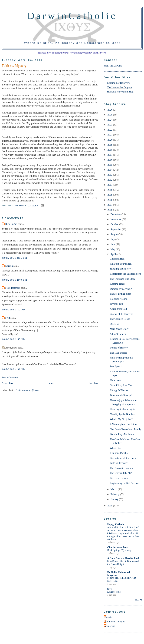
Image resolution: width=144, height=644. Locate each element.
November (116, 219)
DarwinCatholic (72, 16)
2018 (110, 150)
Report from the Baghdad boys (125, 274)
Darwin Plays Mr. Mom (122, 434)
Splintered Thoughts (115, 622)
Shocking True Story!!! (122, 269)
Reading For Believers (118, 83)
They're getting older (120, 294)
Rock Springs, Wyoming (119, 550)
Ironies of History (119, 348)
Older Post (93, 383)
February (115, 494)
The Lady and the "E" (121, 473)
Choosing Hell (117, 259)
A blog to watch (118, 334)
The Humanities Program (120, 87)
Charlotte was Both (118, 547)
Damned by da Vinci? (121, 289)
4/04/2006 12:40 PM (14, 280)
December (116, 214)
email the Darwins (113, 66)
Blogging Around (119, 299)
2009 (110, 195)
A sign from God (118, 309)
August (114, 234)
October (115, 224)
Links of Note (114, 592)
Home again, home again (122, 409)
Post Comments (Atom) (28, 390)
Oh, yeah (114, 324)
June (113, 244)
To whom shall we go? (121, 395)
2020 (110, 140)
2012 (110, 180)
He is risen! (116, 380)
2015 (110, 165)
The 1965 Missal (118, 353)
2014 (110, 170)
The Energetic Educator (122, 468)
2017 (110, 155)
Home (50, 383)
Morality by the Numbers (123, 414)
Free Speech (116, 366)
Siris (110, 589)
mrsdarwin (110, 626)
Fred (8, 318)
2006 (110, 210)
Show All (139, 600)
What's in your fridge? (121, 264)
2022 (110, 130)
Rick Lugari (11, 224)
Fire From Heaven (119, 478)
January (115, 499)
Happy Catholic (116, 524)
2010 (110, 190)
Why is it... (115, 448)
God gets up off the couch (123, 458)
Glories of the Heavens (121, 314)
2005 (110, 506)
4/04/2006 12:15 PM (14, 258)
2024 (110, 120)
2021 (110, 135)
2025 (110, 115)
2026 (110, 110)
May (113, 249)
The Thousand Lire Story (123, 279)
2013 (110, 175)
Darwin (9, 266)
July (113, 239)
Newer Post (8, 383)
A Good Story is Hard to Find (123, 558)
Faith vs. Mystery (119, 463)
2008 (110, 200)
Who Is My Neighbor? (121, 419)
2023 (110, 125)
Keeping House (118, 284)
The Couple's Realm (120, 319)
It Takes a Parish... (119, 453)
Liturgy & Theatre (119, 390)
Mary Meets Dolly (119, 329)
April (113, 254)
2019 (110, 145)
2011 (110, 185)
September (116, 229)
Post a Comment (10, 377)
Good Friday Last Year (121, 385)
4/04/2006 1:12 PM (14, 310)
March (114, 489)
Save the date (117, 304)
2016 (110, 160)
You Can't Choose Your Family (126, 429)
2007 (110, 205)
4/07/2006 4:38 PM (14, 369)
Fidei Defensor (13, 288)
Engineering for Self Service (124, 483)
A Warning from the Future (124, 424)
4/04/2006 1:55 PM (14, 339)
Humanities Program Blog (120, 92)
